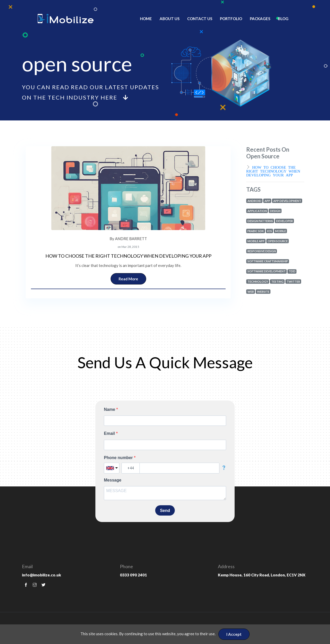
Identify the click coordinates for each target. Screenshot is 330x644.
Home (146, 19)
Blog (283, 19)
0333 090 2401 (133, 575)
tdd (292, 271)
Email (110, 433)
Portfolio (231, 19)
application (257, 211)
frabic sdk (256, 231)
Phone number (119, 458)
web (251, 292)
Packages (260, 19)
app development (287, 201)
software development (267, 271)
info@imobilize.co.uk (42, 575)
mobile (280, 231)
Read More (128, 279)
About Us (170, 19)
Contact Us (200, 19)
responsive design (262, 251)
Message (113, 480)
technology (258, 282)
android (254, 201)
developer (284, 221)
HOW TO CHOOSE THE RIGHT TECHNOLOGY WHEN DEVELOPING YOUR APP (128, 256)
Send (165, 511)
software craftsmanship (268, 261)
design (275, 211)
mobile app (256, 241)
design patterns (260, 221)
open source (278, 241)
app (267, 201)
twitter (293, 282)
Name (110, 409)
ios (270, 231)
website (263, 292)
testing (277, 282)
